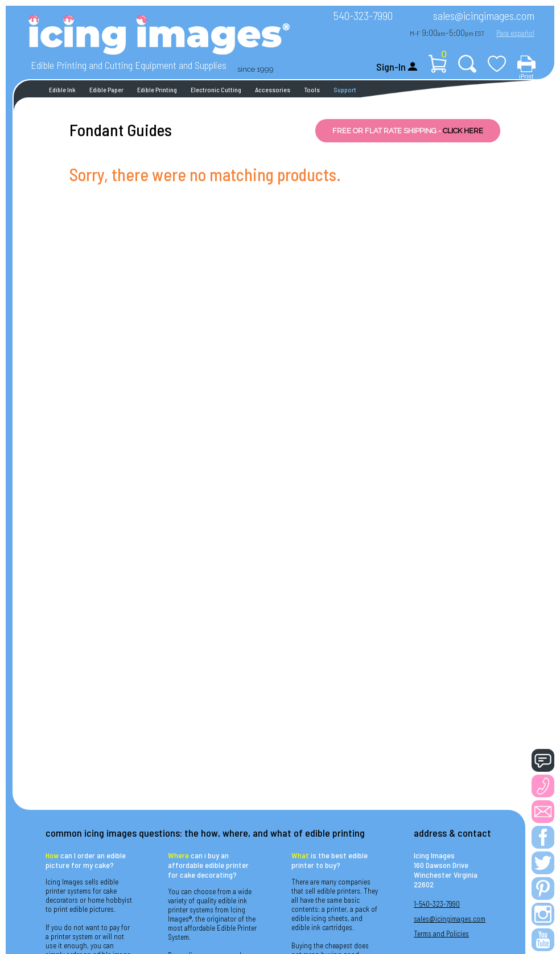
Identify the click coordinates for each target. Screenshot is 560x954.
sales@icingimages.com (484, 15)
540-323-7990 (363, 15)
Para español (515, 33)
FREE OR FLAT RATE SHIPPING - (408, 131)
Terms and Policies (441, 933)
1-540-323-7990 (437, 904)
